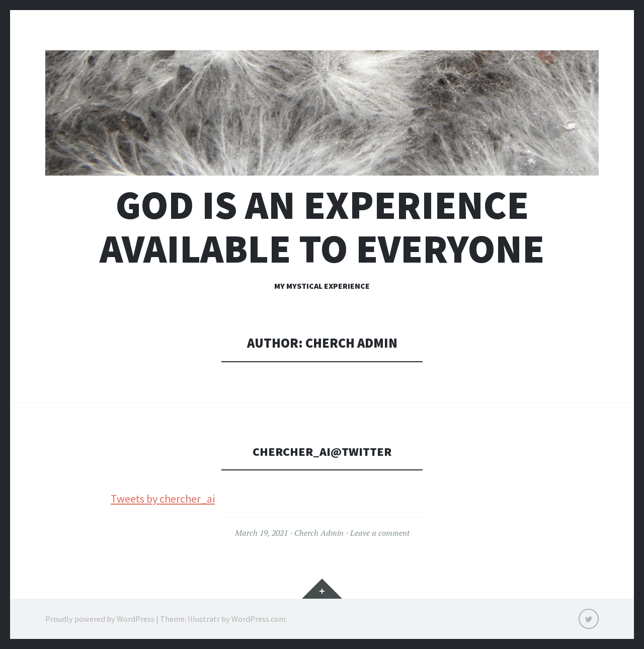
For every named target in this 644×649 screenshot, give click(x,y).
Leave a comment (380, 533)
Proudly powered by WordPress (100, 619)
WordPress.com (259, 619)
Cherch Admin (319, 533)
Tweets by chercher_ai (163, 499)
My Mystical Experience (322, 286)
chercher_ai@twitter (322, 451)
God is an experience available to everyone (322, 227)
